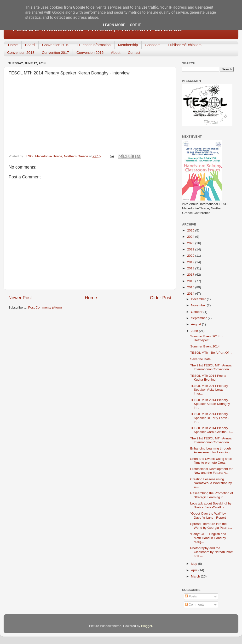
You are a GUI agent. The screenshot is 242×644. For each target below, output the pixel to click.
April (195, 570)
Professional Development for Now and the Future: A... (211, 471)
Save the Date (201, 359)
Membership (128, 45)
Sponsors (153, 45)
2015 (191, 287)
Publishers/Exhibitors (185, 45)
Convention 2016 (90, 52)
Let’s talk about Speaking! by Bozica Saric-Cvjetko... (211, 505)
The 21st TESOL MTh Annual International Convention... (211, 367)
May (194, 564)
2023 (191, 243)
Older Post (161, 298)
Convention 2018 (21, 52)
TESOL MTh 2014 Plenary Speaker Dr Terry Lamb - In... (210, 418)
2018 (191, 268)
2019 (191, 262)
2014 (191, 294)
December (199, 299)
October (197, 312)
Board (30, 45)
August (196, 324)
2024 (191, 237)
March (196, 576)
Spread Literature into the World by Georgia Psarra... (211, 526)
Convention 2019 (56, 45)
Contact (134, 52)
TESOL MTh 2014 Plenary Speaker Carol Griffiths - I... (212, 430)
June (195, 331)
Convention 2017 (55, 52)
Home (13, 45)
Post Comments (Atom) (45, 307)
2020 (191, 256)
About (116, 52)
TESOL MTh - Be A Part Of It (211, 353)
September (199, 318)
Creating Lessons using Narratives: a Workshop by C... (211, 483)
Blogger (147, 626)
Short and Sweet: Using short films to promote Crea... (211, 461)
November (199, 305)
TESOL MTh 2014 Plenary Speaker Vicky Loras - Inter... (209, 390)
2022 (191, 249)
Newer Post (20, 298)
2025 (191, 230)
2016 (191, 281)
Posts (191, 596)
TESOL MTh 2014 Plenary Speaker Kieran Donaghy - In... (211, 404)
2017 (191, 275)
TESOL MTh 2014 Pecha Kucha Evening (208, 378)
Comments (195, 605)
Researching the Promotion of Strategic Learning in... (212, 495)
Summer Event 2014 (205, 346)
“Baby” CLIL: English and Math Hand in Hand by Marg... (208, 538)
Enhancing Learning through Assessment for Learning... (211, 450)
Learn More (114, 25)
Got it (135, 25)
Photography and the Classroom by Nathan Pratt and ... (211, 552)
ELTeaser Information (94, 45)
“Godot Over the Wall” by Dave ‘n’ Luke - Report (208, 515)
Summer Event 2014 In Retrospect (207, 338)
